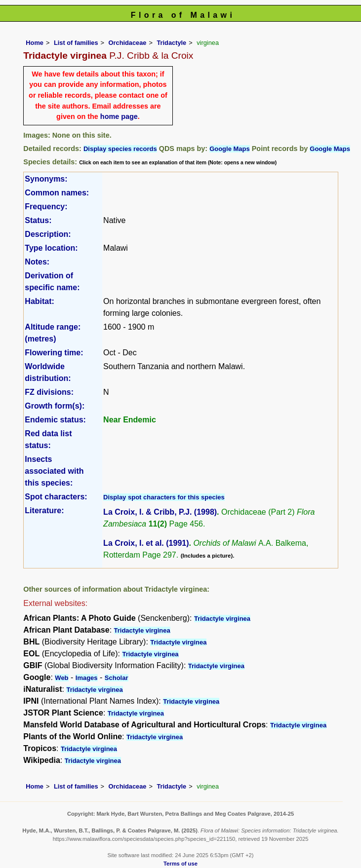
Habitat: (40, 301)
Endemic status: (55, 420)
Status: (38, 220)
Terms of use (180, 864)
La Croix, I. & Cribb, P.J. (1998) (160, 512)
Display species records (120, 149)
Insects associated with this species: (54, 471)
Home (35, 43)
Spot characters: (56, 497)
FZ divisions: (49, 392)
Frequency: (46, 207)
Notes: (37, 262)
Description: (48, 234)
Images (87, 678)
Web (61, 678)
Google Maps (230, 149)
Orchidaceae (128, 43)
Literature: (44, 510)
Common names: (57, 193)
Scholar (117, 678)
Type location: (51, 248)
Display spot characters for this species (164, 497)
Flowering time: (54, 353)
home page (119, 116)
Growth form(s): (55, 406)
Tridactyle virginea (222, 619)
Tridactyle (171, 43)
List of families (76, 43)
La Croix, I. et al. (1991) (146, 543)
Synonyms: (46, 179)
